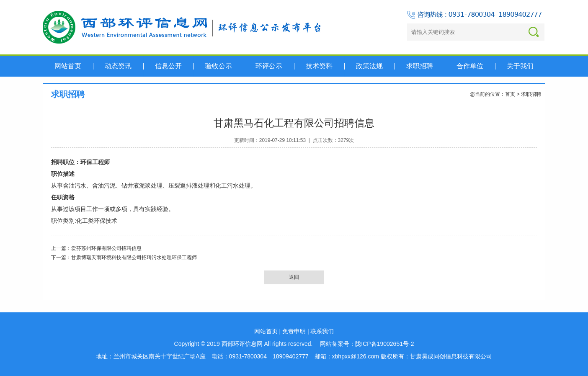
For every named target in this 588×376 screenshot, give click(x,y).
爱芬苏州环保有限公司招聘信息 (106, 248)
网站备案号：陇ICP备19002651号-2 (367, 344)
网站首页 (266, 331)
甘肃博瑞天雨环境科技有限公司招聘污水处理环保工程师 (134, 258)
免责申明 (294, 331)
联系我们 (322, 331)
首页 (510, 94)
